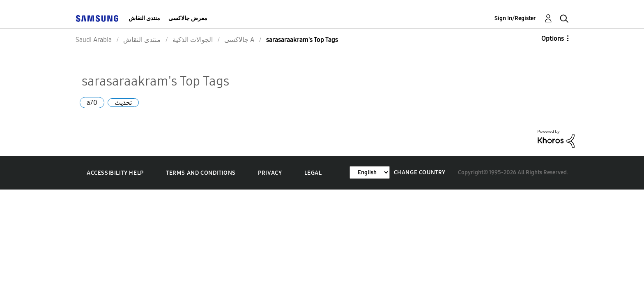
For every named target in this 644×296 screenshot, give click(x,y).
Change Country (420, 172)
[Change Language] (370, 172)
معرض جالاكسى (188, 18)
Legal (313, 173)
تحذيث (123, 103)
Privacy (270, 173)
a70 (92, 103)
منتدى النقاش (144, 18)
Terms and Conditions (201, 173)
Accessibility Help (115, 173)
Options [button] (553, 38)
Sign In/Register (515, 18)
